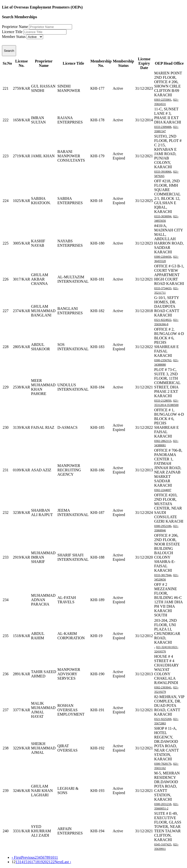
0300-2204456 (163, 257)
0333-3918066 (163, 172)
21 (49, 862)
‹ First (16, 857)
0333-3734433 (163, 288)
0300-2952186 (163, 526)
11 (56, 857)
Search (9, 51)
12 (14, 862)
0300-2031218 (163, 804)
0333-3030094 (163, 216)
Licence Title (12, 32)
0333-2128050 (163, 401)
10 (52, 857)
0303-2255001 (163, 100)
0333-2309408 (163, 127)
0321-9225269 (163, 719)
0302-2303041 (163, 687)
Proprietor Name (15, 27)
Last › (67, 862)
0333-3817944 (163, 575)
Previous (28, 857)
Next (58, 862)
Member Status (14, 37)
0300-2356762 (163, 360)
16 (29, 862)
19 (41, 862)
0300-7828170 (163, 764)
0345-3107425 (163, 844)
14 (21, 862)
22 (53, 862)
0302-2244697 (163, 490)
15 (25, 862)
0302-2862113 (163, 441)
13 (18, 862)
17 (33, 862)
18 (37, 862)
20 (45, 862)
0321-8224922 (163, 320)
